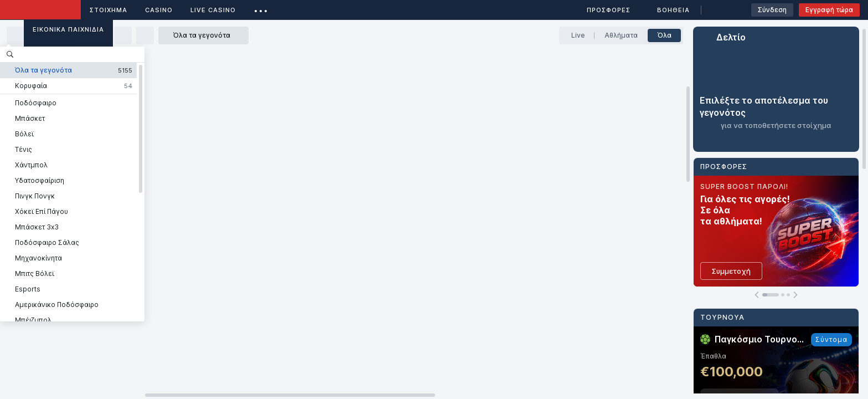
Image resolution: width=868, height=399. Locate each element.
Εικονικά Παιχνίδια (68, 29)
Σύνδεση (772, 10)
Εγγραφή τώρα (829, 10)
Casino (159, 10)
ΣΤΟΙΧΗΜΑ (108, 10)
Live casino (213, 10)
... (261, 8)
